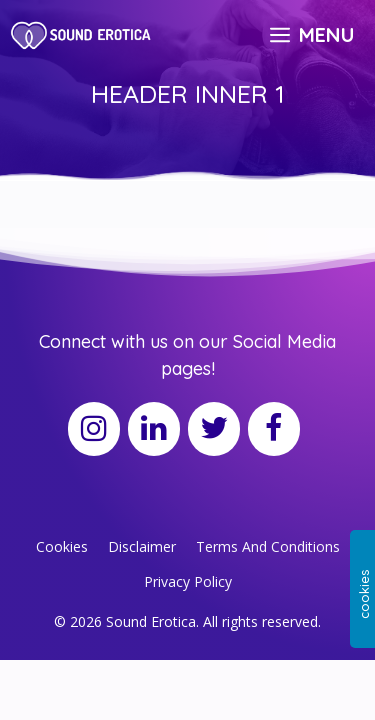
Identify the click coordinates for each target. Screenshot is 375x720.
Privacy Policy (188, 581)
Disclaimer (142, 546)
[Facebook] (274, 429)
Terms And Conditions (268, 546)
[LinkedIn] (154, 429)
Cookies (62, 546)
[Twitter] (214, 429)
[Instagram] (94, 429)
